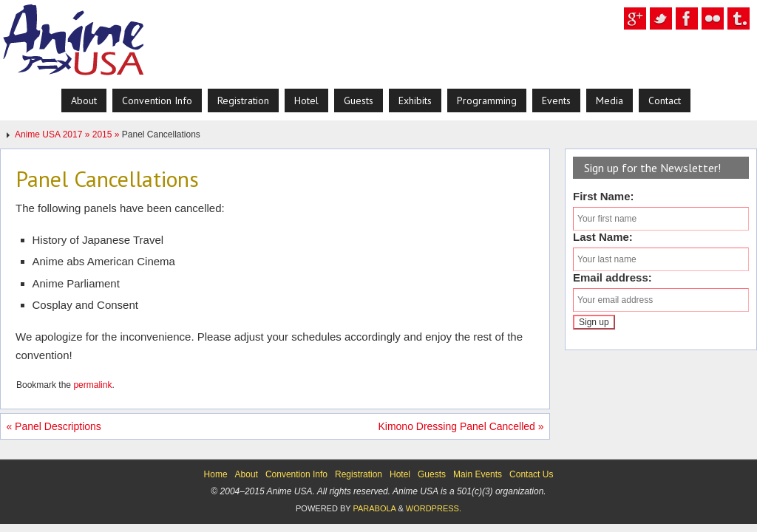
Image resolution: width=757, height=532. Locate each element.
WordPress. (434, 508)
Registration (359, 474)
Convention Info (296, 474)
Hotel (400, 474)
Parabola (374, 508)
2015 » (107, 134)
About (247, 474)
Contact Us (531, 474)
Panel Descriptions (53, 426)
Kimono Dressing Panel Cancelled (461, 426)
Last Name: (603, 237)
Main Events (478, 474)
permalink (92, 385)
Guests (432, 474)
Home (216, 474)
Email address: (612, 277)
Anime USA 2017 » (54, 134)
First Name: (604, 196)
